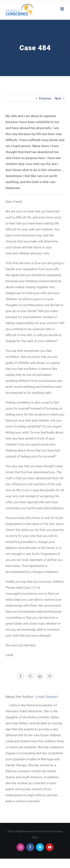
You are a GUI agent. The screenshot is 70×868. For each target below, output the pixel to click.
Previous (45, 98)
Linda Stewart (47, 697)
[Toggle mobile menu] (62, 9)
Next (58, 98)
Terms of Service (44, 831)
